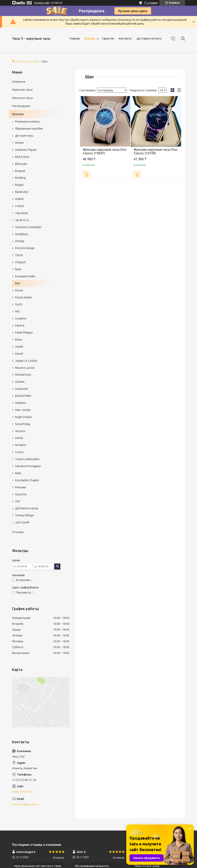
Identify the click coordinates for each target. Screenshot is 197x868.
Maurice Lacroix (25, 368)
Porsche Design (25, 248)
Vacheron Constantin (28, 227)
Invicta (19, 438)
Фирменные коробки (29, 129)
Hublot (19, 199)
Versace (20, 431)
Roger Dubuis (24, 417)
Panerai (20, 325)
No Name (21, 445)
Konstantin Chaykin (27, 480)
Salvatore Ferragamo (28, 466)
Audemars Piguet (26, 150)
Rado (18, 269)
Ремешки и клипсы (27, 122)
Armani (19, 143)
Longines (21, 318)
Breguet (20, 171)
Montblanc (22, 234)
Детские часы (24, 136)
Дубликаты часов (27, 508)
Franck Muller (24, 297)
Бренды (90, 38)
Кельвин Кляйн (25, 276)
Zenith (19, 347)
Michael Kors (23, 375)
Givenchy (21, 494)
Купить (86, 174)
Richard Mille (23, 396)
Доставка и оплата (149, 38)
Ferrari (19, 290)
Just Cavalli (22, 522)
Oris (18, 501)
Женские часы (22, 98)
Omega (20, 241)
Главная (75, 38)
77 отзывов (151, 3)
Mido (18, 473)
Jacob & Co (22, 220)
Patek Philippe (24, 333)
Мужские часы (22, 90)
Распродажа (21, 106)
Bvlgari (19, 185)
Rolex (19, 340)
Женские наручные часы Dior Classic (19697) (105, 151)
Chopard (20, 262)
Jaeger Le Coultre (26, 361)
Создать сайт (42, 3)
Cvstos (19, 452)
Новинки (19, 82)
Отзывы (18, 532)
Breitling (20, 178)
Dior (18, 283)
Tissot (19, 255)
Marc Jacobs (23, 410)
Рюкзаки (21, 487)
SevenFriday (23, 424)
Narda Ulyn (22, 192)
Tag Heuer (22, 213)
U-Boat (19, 206)
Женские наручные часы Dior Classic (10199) (156, 151)
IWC (18, 311)
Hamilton (21, 403)
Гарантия (108, 38)
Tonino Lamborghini (27, 459)
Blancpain (21, 164)
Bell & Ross (22, 157)
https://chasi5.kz (23, 792)
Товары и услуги (28, 61)
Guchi (19, 304)
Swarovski (21, 389)
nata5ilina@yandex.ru (26, 804)
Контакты (125, 38)
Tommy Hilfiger (25, 515)
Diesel (19, 354)
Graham (20, 382)
